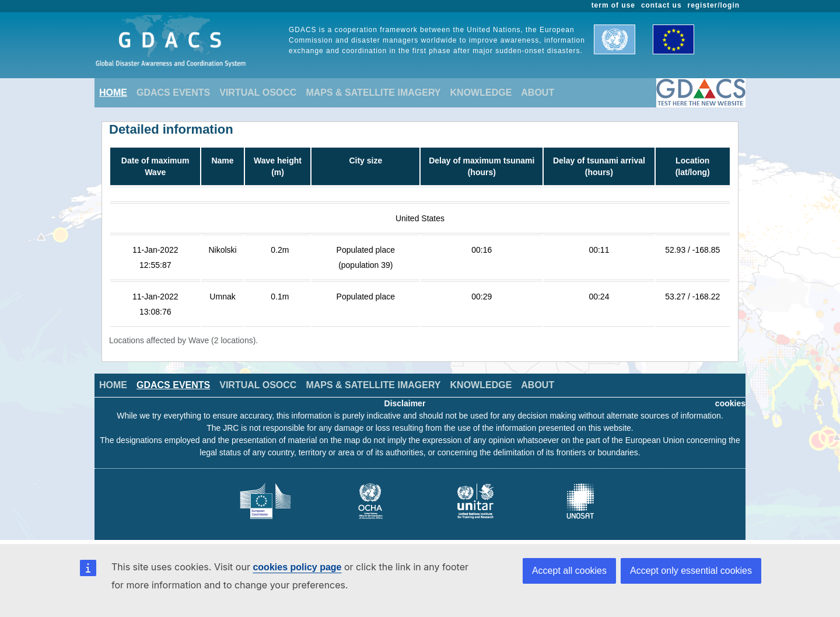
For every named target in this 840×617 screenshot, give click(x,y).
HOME (113, 93)
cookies (730, 403)
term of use (613, 5)
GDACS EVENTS (173, 93)
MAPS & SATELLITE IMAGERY (373, 93)
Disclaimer (405, 403)
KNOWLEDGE (481, 93)
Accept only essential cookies (691, 571)
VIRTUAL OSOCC (258, 93)
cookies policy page (297, 567)
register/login (714, 5)
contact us (661, 5)
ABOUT (538, 93)
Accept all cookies (569, 571)
